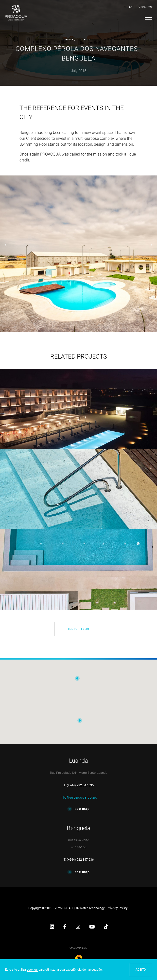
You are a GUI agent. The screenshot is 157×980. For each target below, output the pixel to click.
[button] (52, 927)
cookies (32, 970)
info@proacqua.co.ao (78, 797)
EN (131, 7)
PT (125, 7)
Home (69, 40)
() (145, 7)
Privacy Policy (117, 908)
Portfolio (84, 40)
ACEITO (141, 970)
